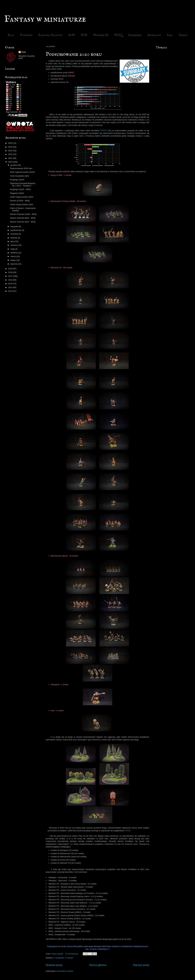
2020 (11, 162)
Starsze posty (141, 965)
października (16, 230)
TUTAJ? (104, 131)
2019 (11, 269)
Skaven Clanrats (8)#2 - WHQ (23, 218)
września (15, 234)
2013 (11, 291)
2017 (11, 276)
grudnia (14, 165)
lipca (13, 241)
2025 (11, 143)
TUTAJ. (128, 831)
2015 (11, 284)
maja (13, 249)
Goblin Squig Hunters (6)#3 (22, 197)
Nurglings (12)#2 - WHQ (20, 189)
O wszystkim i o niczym (64, 958)
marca (13, 256)
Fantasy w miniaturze (45, 19)
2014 (11, 287)
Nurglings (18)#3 (17, 180)
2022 (11, 154)
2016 (11, 280)
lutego (13, 260)
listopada (15, 226)
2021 (11, 158)
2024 (11, 147)
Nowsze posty (54, 965)
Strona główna (98, 965)
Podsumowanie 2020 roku (74, 54)
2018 (11, 272)
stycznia (14, 264)
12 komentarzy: (72, 954)
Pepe (24, 52)
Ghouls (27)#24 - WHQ (20, 201)
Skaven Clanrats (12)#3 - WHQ (23, 214)
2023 (11, 151)
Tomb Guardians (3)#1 (19, 176)
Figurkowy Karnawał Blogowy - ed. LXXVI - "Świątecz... (23, 184)
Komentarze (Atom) (65, 971)
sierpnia (14, 238)
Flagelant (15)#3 (17, 193)
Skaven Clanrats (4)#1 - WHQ (23, 222)
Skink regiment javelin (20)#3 (22, 172)
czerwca (14, 245)
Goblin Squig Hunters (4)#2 (22, 204)
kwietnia (14, 253)
